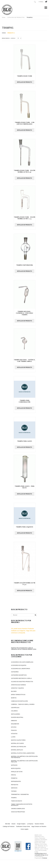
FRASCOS (14, 730)
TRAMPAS (14, 798)
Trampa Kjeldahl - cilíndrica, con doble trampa (25, 313)
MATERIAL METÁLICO (17, 750)
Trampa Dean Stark (24, 76)
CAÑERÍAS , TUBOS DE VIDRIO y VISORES (23, 704)
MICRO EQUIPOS (16, 768)
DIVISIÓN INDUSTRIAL (17, 717)
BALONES (14, 691)
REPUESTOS (15, 785)
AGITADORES (15, 672)
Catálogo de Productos (9, 826)
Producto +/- (11, 33)
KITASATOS (14, 734)
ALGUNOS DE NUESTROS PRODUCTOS (22, 682)
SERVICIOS (14, 788)
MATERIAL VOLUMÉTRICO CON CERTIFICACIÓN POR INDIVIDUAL (24, 757)
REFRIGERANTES (16, 781)
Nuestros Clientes (39, 824)
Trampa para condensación (24, 401)
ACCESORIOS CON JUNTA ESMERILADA (22, 662)
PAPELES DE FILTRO (17, 772)
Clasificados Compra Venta (23, 826)
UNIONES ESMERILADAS (18, 809)
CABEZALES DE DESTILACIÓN (19, 701)
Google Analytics (21, 824)
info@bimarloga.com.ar (41, 853)
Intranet (13, 824)
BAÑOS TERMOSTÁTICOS (18, 695)
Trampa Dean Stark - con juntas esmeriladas (25, 123)
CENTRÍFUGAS (15, 708)
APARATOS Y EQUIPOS (17, 688)
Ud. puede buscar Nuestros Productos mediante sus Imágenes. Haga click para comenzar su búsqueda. (23, 631)
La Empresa (30, 824)
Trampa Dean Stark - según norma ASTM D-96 (24, 171)
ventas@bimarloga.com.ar (41, 855)
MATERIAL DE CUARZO (17, 743)
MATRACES (14, 765)
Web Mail (8, 824)
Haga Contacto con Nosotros (39, 826)
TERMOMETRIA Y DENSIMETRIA (20, 794)
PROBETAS (14, 778)
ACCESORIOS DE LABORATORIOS (21, 669)
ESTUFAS (14, 727)
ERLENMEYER (15, 724)
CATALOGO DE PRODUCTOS (16, 17)
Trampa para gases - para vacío (25, 487)
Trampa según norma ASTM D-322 (24, 584)
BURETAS (14, 698)
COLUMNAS (14, 711)
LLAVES (13, 737)
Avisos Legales (24, 829)
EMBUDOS (14, 721)
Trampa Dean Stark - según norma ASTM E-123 (24, 218)
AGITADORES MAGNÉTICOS (19, 675)
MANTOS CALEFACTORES (18, 740)
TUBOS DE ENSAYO (17, 801)
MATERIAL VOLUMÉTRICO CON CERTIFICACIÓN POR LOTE (24, 761)
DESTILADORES (16, 714)
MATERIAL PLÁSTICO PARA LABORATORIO (23, 753)
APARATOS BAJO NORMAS (19, 685)
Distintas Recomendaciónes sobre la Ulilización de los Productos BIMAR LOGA (24, 649)
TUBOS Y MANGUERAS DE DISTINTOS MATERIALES (22, 805)
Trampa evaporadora (25, 265)
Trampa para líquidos (24, 527)
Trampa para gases (24, 441)
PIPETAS (14, 775)
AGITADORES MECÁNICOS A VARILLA (21, 678)
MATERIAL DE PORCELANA (19, 747)
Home (4, 17)
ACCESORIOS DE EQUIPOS (19, 665)
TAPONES (14, 791)
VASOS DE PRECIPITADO (18, 812)
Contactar (45, 858)
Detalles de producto (24, 82)
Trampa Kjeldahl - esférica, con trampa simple (25, 361)
